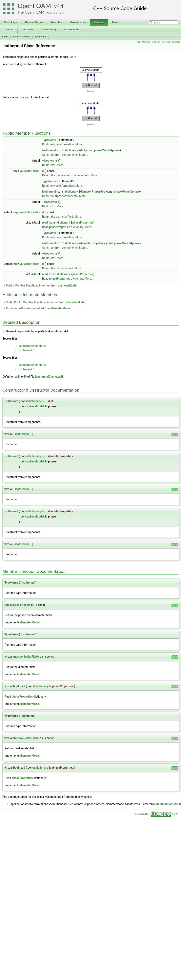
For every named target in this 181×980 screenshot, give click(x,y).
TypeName (49, 140)
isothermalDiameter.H (32, 346)
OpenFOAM (34, 6)
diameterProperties (93, 192)
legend (91, 91)
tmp (15, 171)
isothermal (41, 37)
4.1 (60, 6)
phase (116, 150)
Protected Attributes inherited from (37, 308)
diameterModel (68, 285)
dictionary (72, 150)
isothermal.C (27, 350)
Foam (5, 37)
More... (74, 57)
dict (83, 150)
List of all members (171, 42)
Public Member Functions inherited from (40, 285)
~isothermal (50, 161)
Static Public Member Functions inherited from (44, 302)
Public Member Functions (148, 42)
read (45, 223)
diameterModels (22, 37)
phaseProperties (83, 223)
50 (25, 377)
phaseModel (102, 150)
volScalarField (29, 171)
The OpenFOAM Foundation (41, 12)
